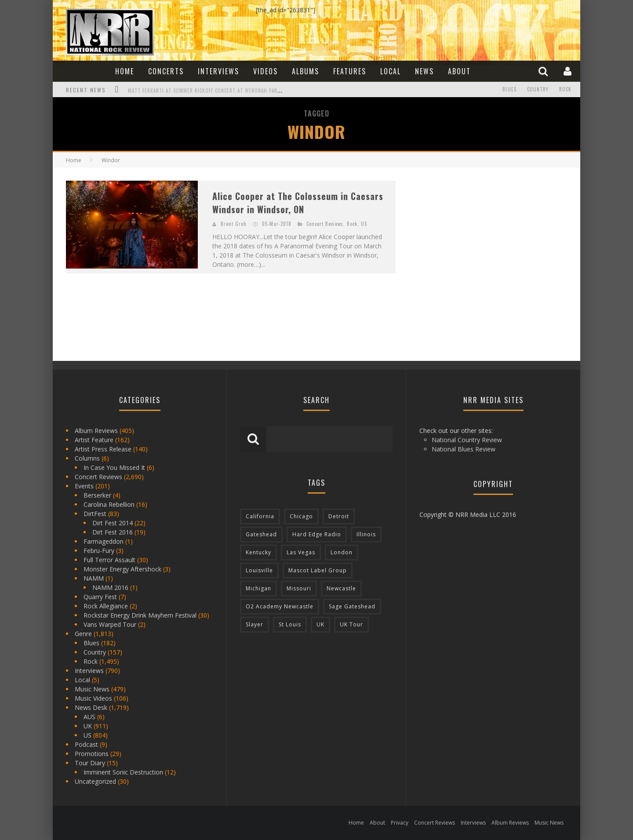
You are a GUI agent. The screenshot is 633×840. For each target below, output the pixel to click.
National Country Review (467, 440)
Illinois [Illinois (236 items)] (366, 534)
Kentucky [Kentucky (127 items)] (258, 552)
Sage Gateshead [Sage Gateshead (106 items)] (352, 606)
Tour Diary (90, 763)
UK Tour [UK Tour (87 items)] (351, 624)
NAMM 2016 (110, 587)
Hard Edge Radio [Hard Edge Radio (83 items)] (317, 534)
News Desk (91, 707)
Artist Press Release (103, 449)
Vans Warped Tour (110, 624)
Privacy (400, 823)
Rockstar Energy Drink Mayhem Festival (140, 615)
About (459, 71)
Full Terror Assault (109, 560)
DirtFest (95, 514)
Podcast (86, 744)
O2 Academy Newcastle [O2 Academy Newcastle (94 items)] (280, 606)
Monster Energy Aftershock (122, 569)
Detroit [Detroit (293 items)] (339, 516)
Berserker (97, 495)
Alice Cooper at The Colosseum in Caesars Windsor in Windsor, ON (298, 203)
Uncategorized (95, 781)
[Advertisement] (475, 236)
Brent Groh (234, 224)
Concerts (166, 71)
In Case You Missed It (114, 467)
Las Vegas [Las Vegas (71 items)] (301, 552)
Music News (92, 689)
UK (88, 726)
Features (350, 71)
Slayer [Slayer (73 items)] (255, 624)
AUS (89, 717)
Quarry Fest (100, 597)
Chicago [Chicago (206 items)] (301, 516)
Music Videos (93, 698)
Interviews (218, 71)
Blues (509, 90)
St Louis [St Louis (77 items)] (290, 624)
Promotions (92, 754)
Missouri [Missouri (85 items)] (299, 588)
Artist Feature (94, 440)
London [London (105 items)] (342, 552)
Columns (87, 458)
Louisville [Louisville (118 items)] (259, 570)
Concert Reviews (325, 224)
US (364, 224)
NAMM (94, 578)
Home (125, 71)
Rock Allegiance (106, 606)
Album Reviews (96, 431)
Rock (565, 90)
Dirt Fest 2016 (113, 532)
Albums (306, 71)
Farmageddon (104, 541)
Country (538, 90)
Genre (83, 634)
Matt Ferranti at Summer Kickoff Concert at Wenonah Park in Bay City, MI (223, 91)
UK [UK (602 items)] (320, 624)
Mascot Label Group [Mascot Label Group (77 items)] (318, 570)
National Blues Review (464, 449)
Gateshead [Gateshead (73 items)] (261, 534)
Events (84, 486)
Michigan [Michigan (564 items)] (258, 588)
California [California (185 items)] (260, 516)
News (424, 71)
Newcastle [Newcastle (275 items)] (341, 588)
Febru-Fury (99, 551)
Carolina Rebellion (109, 504)
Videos (266, 71)
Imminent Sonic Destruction (123, 772)
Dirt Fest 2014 (113, 523)
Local (391, 71)
